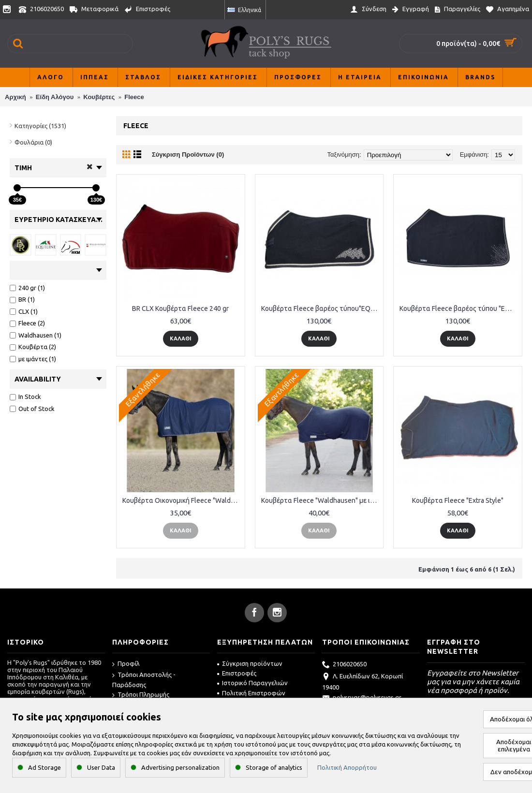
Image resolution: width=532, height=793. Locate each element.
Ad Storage (44, 767)
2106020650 (344, 665)
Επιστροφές (237, 673)
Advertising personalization (180, 767)
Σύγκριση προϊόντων (250, 663)
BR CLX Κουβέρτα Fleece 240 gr (180, 308)
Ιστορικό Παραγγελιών (252, 683)
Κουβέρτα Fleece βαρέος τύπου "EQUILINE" (459, 308)
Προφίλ (126, 664)
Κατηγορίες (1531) (40, 126)
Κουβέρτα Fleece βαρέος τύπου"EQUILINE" (321, 308)
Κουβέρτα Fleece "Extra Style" (458, 500)
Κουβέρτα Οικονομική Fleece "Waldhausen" (182, 500)
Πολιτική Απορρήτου (347, 767)
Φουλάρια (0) (33, 142)
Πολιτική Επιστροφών (251, 693)
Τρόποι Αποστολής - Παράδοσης (144, 680)
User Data (101, 767)
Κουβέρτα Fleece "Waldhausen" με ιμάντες (321, 500)
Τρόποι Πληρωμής (141, 695)
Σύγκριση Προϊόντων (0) (188, 154)
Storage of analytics (274, 767)
